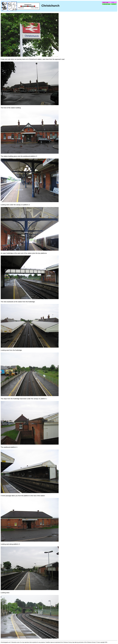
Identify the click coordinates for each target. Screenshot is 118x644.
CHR (113, 2)
